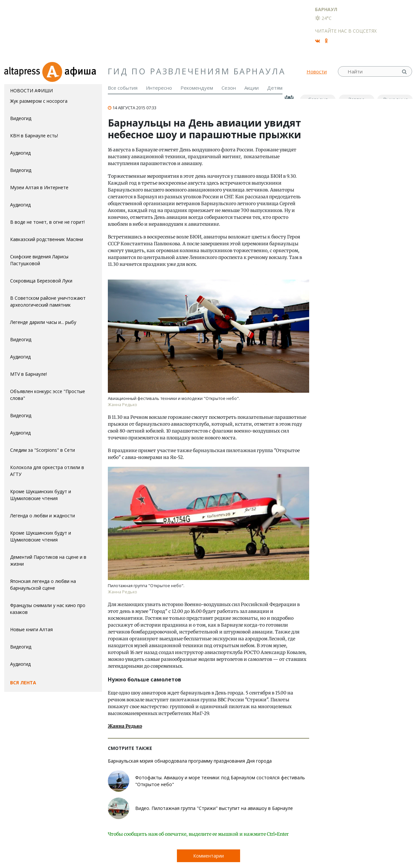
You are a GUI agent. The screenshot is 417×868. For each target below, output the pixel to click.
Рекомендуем (197, 88)
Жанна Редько (125, 726)
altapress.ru (23, 71)
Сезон (229, 88)
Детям (275, 88)
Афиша (72, 71)
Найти (405, 72)
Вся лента (23, 683)
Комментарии (208, 856)
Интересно (159, 88)
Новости (317, 71)
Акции (252, 88)
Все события (123, 88)
